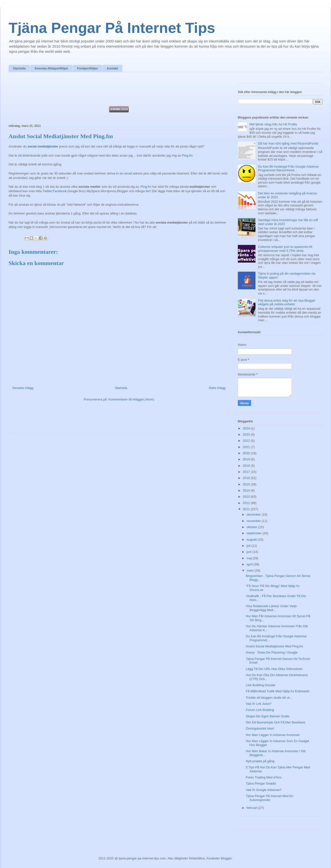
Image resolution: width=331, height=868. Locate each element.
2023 (247, 434)
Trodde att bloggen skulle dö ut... (269, 698)
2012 (247, 503)
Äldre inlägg (217, 388)
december (254, 514)
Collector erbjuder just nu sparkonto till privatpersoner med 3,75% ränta (285, 249)
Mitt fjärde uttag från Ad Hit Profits (273, 124)
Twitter (47, 191)
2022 (247, 441)
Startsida (19, 68)
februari (253, 808)
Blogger (226, 858)
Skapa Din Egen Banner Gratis (267, 716)
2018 (247, 466)
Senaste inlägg (23, 388)
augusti (252, 540)
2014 (247, 490)
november (254, 521)
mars (251, 570)
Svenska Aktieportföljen (51, 68)
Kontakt (112, 68)
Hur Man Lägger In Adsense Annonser (273, 735)
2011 (247, 509)
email (128, 173)
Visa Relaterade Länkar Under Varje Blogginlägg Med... (271, 608)
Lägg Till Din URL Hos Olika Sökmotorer (274, 669)
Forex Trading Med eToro (263, 777)
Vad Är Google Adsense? (263, 790)
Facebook (60, 191)
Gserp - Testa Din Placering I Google (272, 652)
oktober (252, 527)
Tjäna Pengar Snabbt (261, 783)
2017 (247, 472)
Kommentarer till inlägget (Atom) (131, 399)
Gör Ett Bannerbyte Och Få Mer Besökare (275, 722)
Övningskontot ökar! (260, 728)
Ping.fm (187, 155)
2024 (247, 428)
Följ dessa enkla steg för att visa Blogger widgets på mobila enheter (287, 302)
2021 (247, 447)
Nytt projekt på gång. (260, 761)
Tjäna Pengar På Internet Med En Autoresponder (269, 798)
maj (250, 558)
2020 (247, 453)
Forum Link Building (260, 710)
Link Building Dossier (261, 685)
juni (250, 552)
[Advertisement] (119, 91)
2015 (247, 484)
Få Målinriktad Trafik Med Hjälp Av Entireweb (277, 691)
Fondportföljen (88, 68)
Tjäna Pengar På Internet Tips (112, 28)
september (255, 533)
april (250, 564)
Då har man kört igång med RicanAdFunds (288, 143)
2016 (247, 478)
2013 (247, 497)
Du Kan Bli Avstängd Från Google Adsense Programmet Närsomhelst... (288, 168)
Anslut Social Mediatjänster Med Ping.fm (274, 646)
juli (249, 546)
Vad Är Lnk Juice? (259, 704)
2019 (247, 459)
